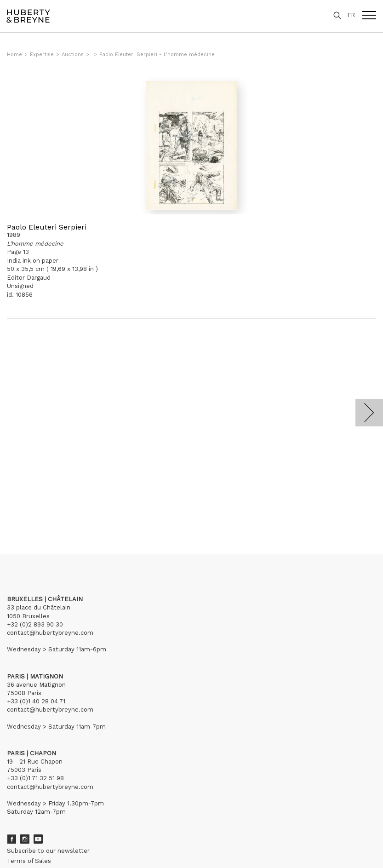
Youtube (38, 839)
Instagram (25, 839)
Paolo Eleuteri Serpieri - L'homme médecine (157, 55)
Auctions (73, 55)
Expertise (42, 55)
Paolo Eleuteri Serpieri (47, 227)
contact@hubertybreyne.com (50, 633)
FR (351, 15)
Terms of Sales (29, 861)
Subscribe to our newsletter (48, 851)
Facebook (11, 839)
